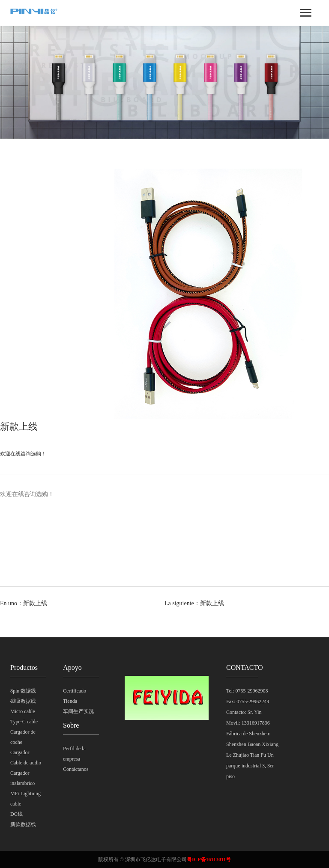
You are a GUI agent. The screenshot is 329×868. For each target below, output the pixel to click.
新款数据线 (23, 824)
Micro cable (23, 711)
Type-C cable (24, 722)
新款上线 (35, 603)
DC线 (16, 814)
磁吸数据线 (23, 701)
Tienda (70, 701)
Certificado (75, 691)
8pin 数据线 (23, 691)
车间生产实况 (78, 711)
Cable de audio (26, 763)
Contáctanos (76, 769)
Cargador (20, 752)
